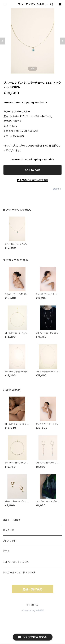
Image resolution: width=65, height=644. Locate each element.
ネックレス (8, 530)
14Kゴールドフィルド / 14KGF (19, 572)
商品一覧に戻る (33, 589)
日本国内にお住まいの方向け (33, 180)
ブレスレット (9, 541)
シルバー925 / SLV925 (16, 562)
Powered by (33, 611)
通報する (57, 189)
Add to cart (32, 170)
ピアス (6, 551)
